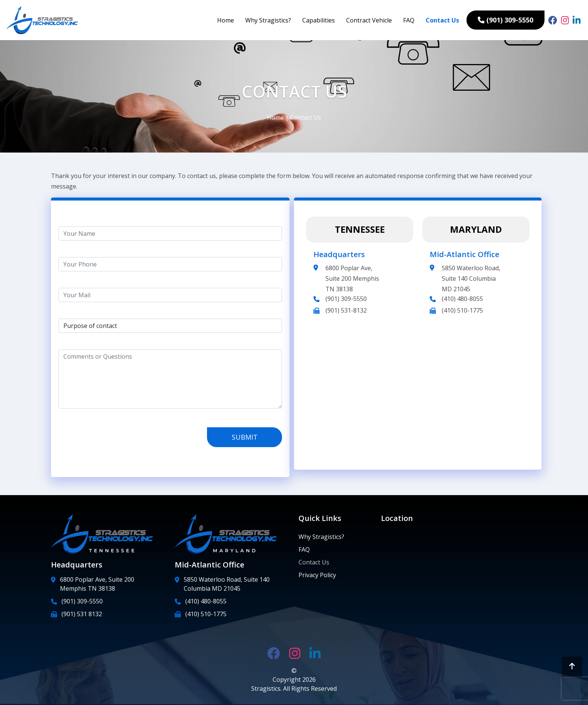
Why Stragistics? (268, 20)
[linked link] (577, 20)
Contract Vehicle (369, 20)
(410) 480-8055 (462, 299)
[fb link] (553, 20)
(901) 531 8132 (82, 614)
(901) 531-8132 (346, 310)
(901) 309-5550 (346, 299)
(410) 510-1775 (462, 310)
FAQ (409, 20)
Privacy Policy (317, 575)
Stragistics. (267, 689)
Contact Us (442, 20)
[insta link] (565, 20)
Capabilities (319, 20)
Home (226, 20)
